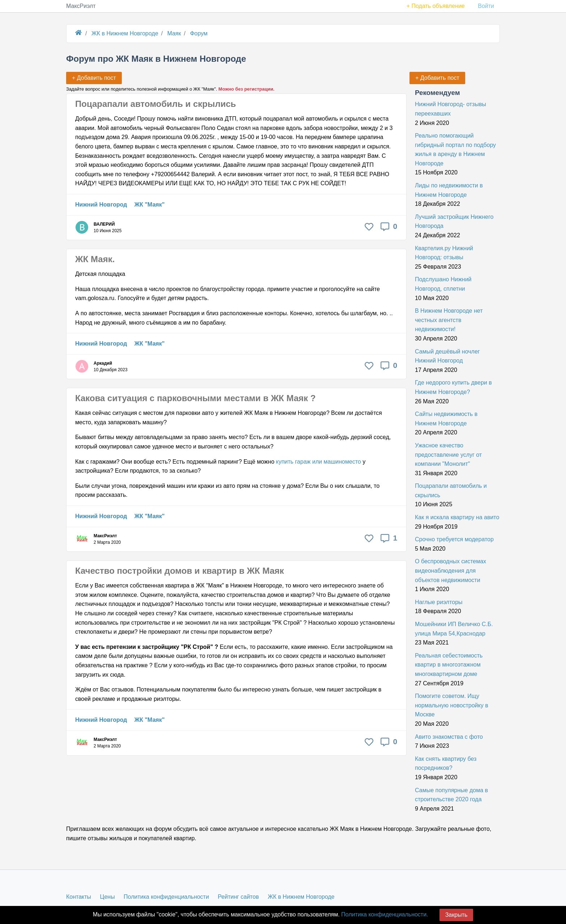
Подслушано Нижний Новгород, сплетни (443, 284)
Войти (486, 6)
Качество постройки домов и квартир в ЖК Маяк (180, 571)
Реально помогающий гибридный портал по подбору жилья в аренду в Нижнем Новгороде (455, 149)
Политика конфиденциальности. (385, 914)
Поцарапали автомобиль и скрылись (156, 104)
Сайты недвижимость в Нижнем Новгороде (446, 419)
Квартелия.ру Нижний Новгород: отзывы (444, 253)
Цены (108, 897)
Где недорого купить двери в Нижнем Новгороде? (453, 387)
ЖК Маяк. (95, 259)
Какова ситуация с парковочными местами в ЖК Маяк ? (195, 398)
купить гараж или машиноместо (318, 462)
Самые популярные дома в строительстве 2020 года (451, 795)
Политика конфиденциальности (166, 897)
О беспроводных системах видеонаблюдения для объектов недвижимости (451, 571)
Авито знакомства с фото (449, 737)
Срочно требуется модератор (454, 539)
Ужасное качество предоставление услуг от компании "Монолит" (448, 455)
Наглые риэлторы (439, 602)
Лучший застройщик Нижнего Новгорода (454, 222)
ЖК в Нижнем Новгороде (301, 897)
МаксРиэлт (81, 6)
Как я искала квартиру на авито (457, 517)
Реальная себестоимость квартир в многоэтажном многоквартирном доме (449, 665)
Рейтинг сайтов (239, 897)
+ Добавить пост (437, 78)
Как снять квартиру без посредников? (446, 764)
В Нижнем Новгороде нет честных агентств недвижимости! (449, 320)
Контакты (79, 897)
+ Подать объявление (436, 6)
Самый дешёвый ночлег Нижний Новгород (447, 356)
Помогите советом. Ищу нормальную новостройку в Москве (452, 705)
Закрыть (456, 915)
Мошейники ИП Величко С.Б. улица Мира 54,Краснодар (454, 629)
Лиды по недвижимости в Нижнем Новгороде (449, 190)
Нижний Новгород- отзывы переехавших (451, 109)
